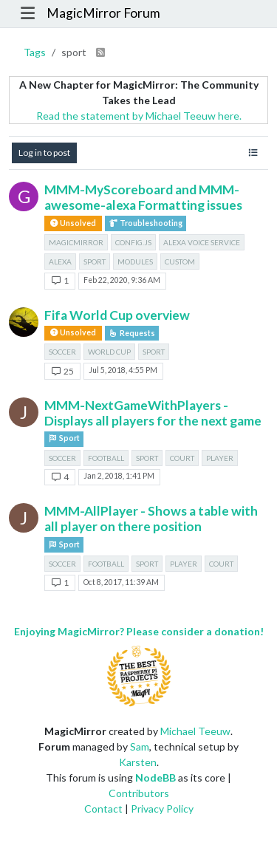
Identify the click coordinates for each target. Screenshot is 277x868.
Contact (103, 809)
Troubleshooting (146, 223)
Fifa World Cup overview (117, 315)
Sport (64, 438)
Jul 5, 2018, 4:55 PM (123, 370)
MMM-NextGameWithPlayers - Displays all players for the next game (153, 413)
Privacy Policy (162, 809)
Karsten (138, 762)
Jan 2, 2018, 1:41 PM (119, 476)
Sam (140, 746)
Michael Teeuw (195, 731)
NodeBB (155, 778)
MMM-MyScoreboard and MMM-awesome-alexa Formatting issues (143, 197)
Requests (132, 333)
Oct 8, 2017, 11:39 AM (121, 582)
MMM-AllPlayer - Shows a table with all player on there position (151, 519)
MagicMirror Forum (103, 13)
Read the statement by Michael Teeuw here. (139, 116)
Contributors (139, 793)
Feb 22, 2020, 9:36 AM (122, 280)
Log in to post (44, 153)
